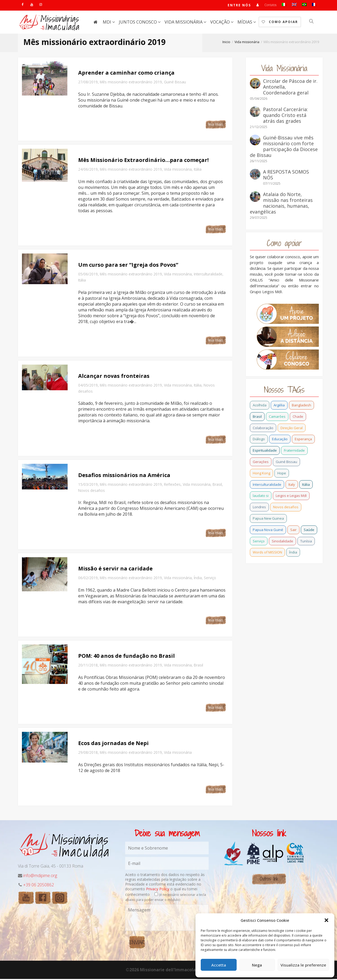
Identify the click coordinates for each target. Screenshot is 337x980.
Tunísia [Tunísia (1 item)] (306, 542)
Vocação (221, 23)
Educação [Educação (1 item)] (280, 440)
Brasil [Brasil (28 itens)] (257, 418)
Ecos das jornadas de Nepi (113, 744)
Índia (198, 579)
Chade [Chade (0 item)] (298, 418)
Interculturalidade (208, 275)
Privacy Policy (158, 890)
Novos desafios (92, 491)
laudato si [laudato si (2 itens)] (261, 497)
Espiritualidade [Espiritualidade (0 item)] (265, 451)
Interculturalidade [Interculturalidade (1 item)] (267, 486)
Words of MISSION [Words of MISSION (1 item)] (267, 553)
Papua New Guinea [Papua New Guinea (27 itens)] (268, 519)
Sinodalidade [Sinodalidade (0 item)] (282, 542)
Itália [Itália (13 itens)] (306, 486)
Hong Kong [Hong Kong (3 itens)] (261, 474)
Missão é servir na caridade (115, 570)
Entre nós (239, 6)
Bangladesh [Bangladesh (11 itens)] (301, 406)
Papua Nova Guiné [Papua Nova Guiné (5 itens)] (268, 531)
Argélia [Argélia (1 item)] (279, 406)
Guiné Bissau (175, 83)
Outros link (269, 880)
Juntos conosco (138, 23)
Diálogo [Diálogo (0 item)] (259, 440)
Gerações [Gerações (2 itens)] (261, 463)
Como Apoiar (280, 23)
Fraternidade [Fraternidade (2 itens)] (294, 451)
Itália (198, 170)
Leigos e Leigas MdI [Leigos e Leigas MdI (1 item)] (291, 497)
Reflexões (172, 485)
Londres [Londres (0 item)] (259, 508)
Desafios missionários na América (124, 476)
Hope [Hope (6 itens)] (282, 474)
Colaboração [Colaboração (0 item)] (263, 429)
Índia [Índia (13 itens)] (293, 553)
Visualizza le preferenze (303, 965)
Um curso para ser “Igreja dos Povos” (128, 266)
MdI (107, 23)
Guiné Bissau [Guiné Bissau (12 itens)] (286, 463)
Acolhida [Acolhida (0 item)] (260, 406)
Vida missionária (184, 23)
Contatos (270, 5)
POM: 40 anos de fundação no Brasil (127, 657)
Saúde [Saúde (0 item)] (309, 531)
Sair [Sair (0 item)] (293, 531)
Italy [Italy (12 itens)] (292, 486)
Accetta (219, 965)
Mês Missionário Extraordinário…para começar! (143, 161)
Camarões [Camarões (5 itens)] (277, 418)
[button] (326, 920)
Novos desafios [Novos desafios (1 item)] (286, 508)
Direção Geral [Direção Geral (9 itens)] (292, 429)
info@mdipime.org (40, 877)
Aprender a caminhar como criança (126, 74)
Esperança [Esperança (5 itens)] (303, 440)
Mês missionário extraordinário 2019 (131, 83)
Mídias (245, 23)
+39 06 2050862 (39, 886)
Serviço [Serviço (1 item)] (259, 542)
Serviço (210, 579)
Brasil (217, 485)
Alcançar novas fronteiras (114, 377)
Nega (257, 965)
